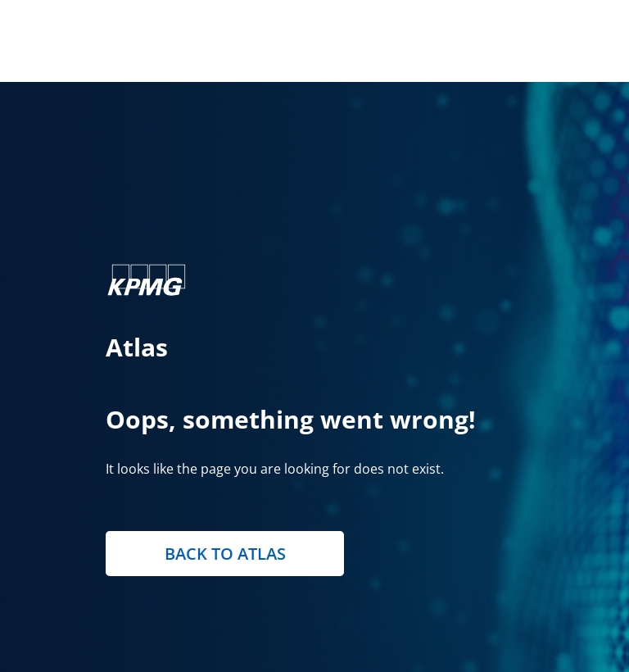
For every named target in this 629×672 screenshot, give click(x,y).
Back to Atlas (225, 554)
